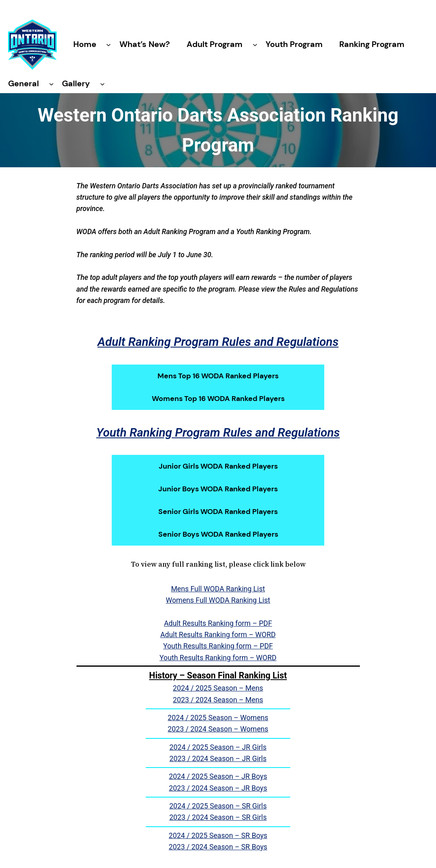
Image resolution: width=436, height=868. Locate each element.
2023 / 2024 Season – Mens (218, 700)
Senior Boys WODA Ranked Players (218, 534)
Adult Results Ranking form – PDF (218, 623)
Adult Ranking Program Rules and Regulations (218, 342)
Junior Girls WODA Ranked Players (218, 466)
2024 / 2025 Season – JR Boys (218, 776)
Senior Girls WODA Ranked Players (218, 511)
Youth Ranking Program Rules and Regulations (218, 432)
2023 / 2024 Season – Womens (218, 729)
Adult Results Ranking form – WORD (218, 635)
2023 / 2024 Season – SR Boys (218, 847)
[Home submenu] (108, 45)
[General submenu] (51, 84)
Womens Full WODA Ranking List (218, 600)
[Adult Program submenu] (255, 45)
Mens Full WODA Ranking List (218, 589)
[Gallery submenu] (102, 84)
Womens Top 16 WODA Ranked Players (218, 398)
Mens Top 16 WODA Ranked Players (218, 376)
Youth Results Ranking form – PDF (218, 646)
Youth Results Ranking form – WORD (218, 658)
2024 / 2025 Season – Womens (218, 718)
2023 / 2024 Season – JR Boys (218, 788)
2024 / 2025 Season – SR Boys (218, 836)
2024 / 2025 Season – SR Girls (218, 806)
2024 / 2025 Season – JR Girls (218, 747)
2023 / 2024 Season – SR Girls (218, 817)
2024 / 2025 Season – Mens (218, 688)
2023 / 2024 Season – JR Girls (218, 759)
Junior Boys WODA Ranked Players (218, 489)
